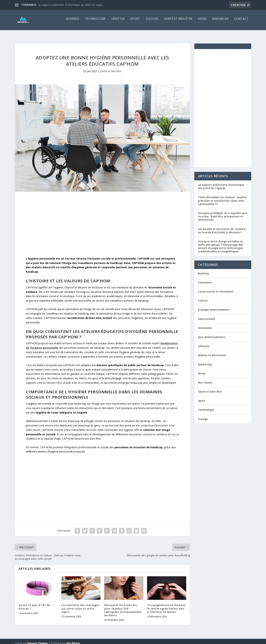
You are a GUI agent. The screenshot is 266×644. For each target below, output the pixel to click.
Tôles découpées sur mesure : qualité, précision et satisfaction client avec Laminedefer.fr (222, 197)
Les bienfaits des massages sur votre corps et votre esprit (80, 605)
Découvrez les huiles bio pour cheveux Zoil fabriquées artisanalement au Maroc (123, 607)
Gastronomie (207, 316)
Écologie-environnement (214, 306)
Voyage (203, 416)
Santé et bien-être (178, 22)
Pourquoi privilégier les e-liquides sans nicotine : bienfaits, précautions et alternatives (223, 213)
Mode (202, 22)
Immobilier (220, 22)
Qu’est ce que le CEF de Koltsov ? (34, 603)
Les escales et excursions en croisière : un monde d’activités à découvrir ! (222, 227)
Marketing (205, 361)
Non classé (205, 379)
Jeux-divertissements (212, 334)
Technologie (95, 22)
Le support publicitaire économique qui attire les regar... (71, 5)
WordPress (73, 640)
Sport (135, 22)
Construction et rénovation (216, 288)
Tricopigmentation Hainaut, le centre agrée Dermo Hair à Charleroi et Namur (167, 605)
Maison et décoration (212, 352)
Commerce (205, 279)
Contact (241, 22)
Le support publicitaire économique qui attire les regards (221, 183)
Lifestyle (118, 22)
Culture (152, 22)
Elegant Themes (38, 640)
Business (73, 22)
